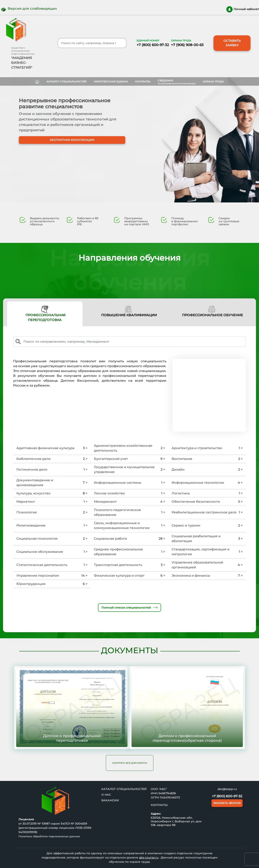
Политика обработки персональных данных (49, 836)
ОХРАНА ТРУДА (213, 82)
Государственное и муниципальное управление (124, 469)
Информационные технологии (198, 483)
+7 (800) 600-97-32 (153, 45)
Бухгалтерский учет (111, 459)
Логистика (181, 493)
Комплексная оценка (111, 82)
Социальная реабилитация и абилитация (196, 539)
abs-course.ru (149, 857)
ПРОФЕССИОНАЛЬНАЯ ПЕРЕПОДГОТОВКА (45, 314)
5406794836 (167, 793)
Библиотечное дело (33, 459)
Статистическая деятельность (42, 565)
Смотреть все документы (130, 763)
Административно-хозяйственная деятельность (123, 448)
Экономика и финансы (191, 576)
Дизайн (178, 469)
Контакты (143, 82)
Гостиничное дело (32, 469)
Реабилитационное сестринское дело (204, 512)
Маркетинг (26, 502)
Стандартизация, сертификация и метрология (201, 552)
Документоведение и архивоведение (35, 483)
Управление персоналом (38, 576)
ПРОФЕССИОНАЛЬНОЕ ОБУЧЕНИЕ (212, 311)
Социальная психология (37, 539)
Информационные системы (118, 483)
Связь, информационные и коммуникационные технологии (122, 525)
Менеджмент (105, 502)
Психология (27, 512)
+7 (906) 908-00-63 (187, 45)
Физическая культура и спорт (119, 576)
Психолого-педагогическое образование (117, 512)
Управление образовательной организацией (197, 565)
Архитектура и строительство (197, 448)
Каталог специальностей (67, 82)
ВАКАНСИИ (110, 800)
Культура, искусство (33, 493)
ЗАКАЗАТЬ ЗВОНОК (227, 803)
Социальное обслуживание (40, 552)
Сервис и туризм (186, 525)
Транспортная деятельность (118, 565)
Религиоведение (31, 525)
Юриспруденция (31, 584)
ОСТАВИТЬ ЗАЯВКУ (232, 43)
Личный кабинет (243, 9)
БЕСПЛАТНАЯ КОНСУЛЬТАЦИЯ (73, 144)
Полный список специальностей (129, 608)
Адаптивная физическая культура (45, 448)
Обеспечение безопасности (196, 502)
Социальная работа (110, 539)
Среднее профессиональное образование (118, 552)
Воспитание (182, 459)
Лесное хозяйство (109, 493)
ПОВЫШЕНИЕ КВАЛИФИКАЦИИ (128, 311)
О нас (106, 795)
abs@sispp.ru (227, 789)
